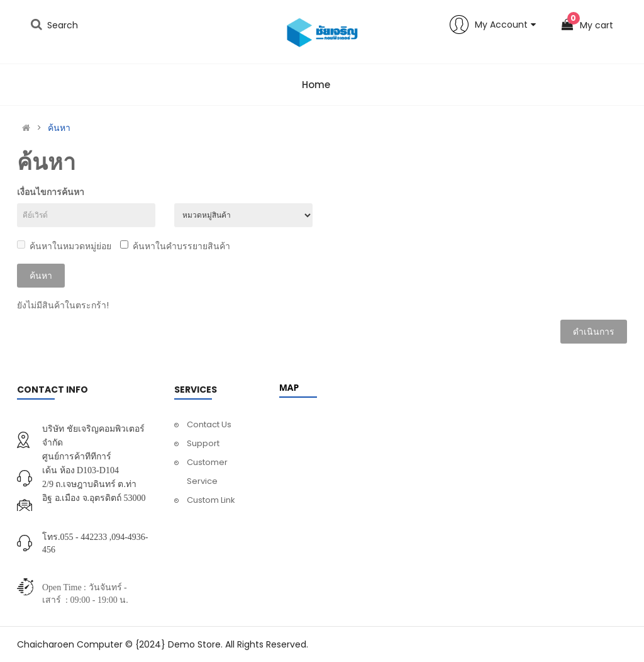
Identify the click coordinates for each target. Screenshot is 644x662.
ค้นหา (59, 128)
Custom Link (211, 500)
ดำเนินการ (594, 332)
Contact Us (209, 424)
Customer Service (207, 472)
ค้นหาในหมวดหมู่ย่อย (64, 246)
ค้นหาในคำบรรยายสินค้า (175, 246)
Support (203, 443)
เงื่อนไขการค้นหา (51, 192)
